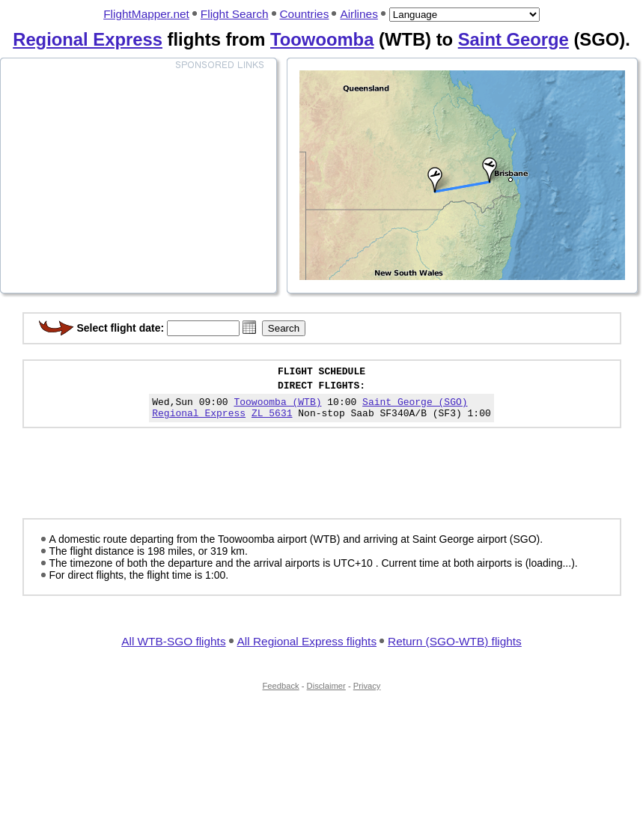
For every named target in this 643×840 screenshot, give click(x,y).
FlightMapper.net (146, 14)
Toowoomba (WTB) (277, 408)
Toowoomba (322, 39)
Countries (305, 14)
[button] (249, 327)
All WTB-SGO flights (173, 650)
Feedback (281, 695)
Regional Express (88, 39)
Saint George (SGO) (415, 408)
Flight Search (235, 14)
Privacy (367, 695)
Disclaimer (326, 695)
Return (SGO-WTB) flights (455, 650)
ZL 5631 (272, 421)
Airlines (359, 14)
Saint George (514, 39)
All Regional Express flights (307, 650)
